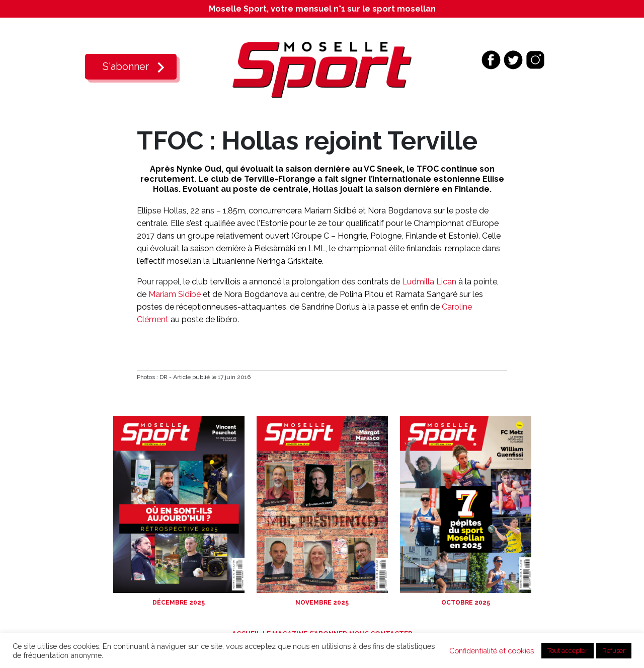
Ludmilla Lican (429, 282)
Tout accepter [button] (568, 651)
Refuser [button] (614, 651)
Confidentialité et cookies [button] (492, 651)
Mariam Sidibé (175, 294)
